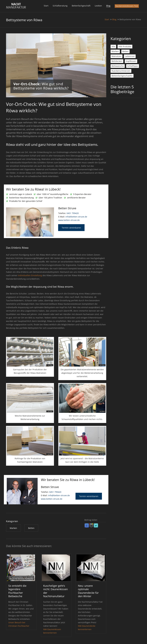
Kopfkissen (131, 61)
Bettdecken (117, 61)
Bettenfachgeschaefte (122, 76)
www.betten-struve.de (69, 220)
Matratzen (116, 56)
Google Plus (91, 526)
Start (46, 6)
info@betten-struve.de (76, 217)
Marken (115, 51)
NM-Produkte (125, 46)
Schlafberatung (60, 6)
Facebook (87, 526)
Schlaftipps (133, 66)
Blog (108, 6)
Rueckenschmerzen (121, 71)
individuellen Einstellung (30, 275)
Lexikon (98, 6)
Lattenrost (130, 56)
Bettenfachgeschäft (81, 6)
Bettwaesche (118, 66)
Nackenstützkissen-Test (127, 6)
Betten (125, 51)
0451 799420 (73, 213)
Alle (113, 46)
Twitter (96, 526)
